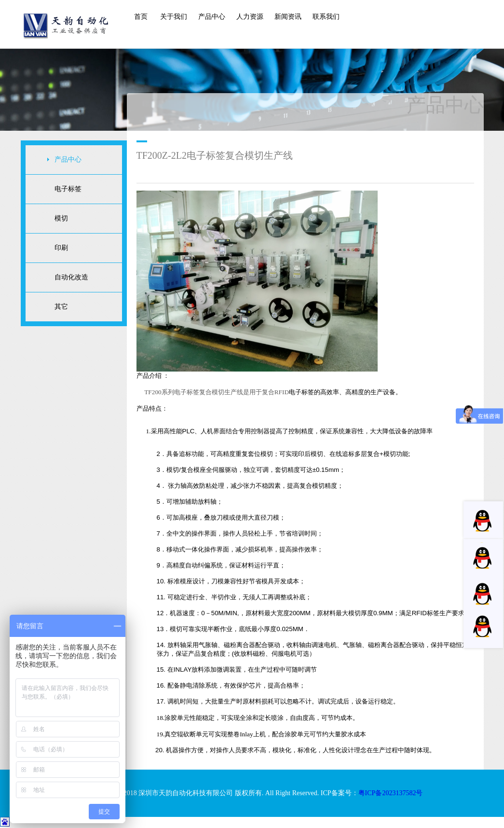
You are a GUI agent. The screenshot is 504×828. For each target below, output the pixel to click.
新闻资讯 (288, 17)
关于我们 (174, 17)
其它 (61, 307)
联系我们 (326, 17)
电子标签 (68, 189)
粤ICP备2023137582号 (391, 793)
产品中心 (212, 17)
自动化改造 (71, 277)
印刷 (61, 248)
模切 (61, 218)
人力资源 (250, 17)
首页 (141, 17)
